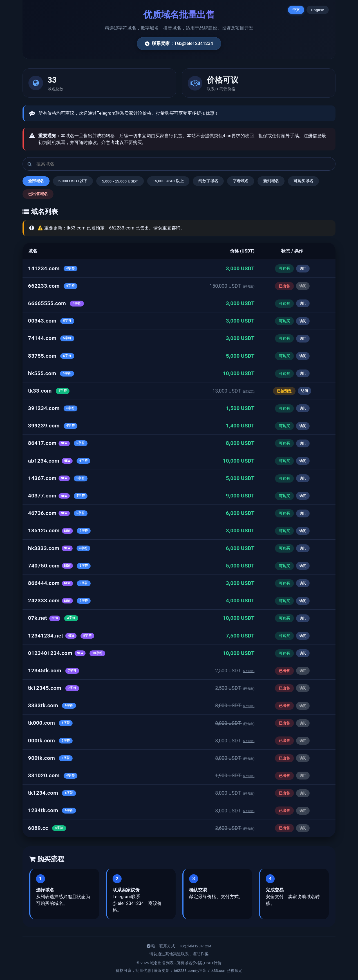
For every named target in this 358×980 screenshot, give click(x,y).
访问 (303, 269)
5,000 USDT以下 (73, 181)
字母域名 (241, 181)
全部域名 (36, 181)
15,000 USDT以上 (168, 181)
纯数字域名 (208, 181)
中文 (296, 10)
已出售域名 (38, 194)
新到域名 (271, 181)
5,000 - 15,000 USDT (120, 181)
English (318, 10)
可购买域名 (303, 181)
